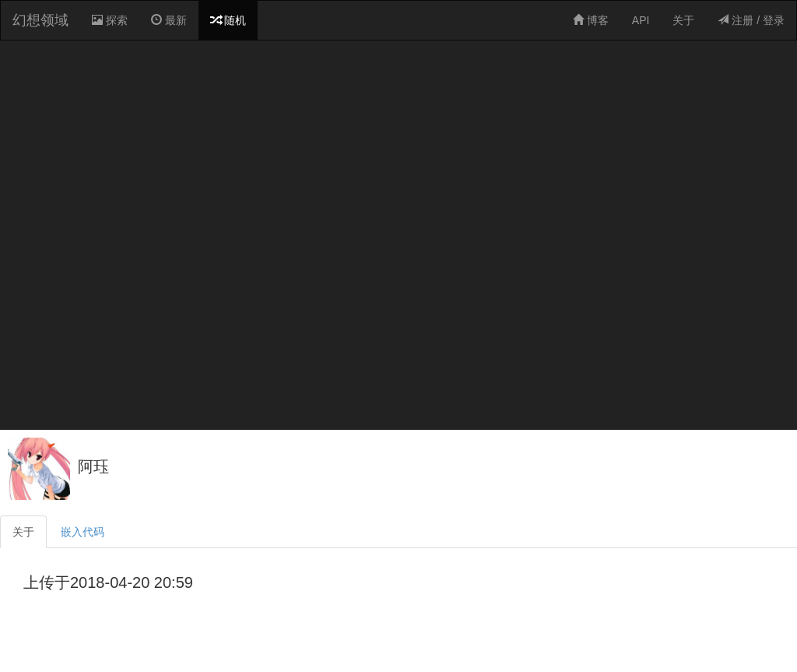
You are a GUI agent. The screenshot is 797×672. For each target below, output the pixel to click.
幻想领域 (40, 20)
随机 (228, 20)
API (641, 20)
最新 (169, 20)
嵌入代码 (83, 532)
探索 (112, 26)
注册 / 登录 (751, 20)
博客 (591, 20)
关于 (683, 20)
